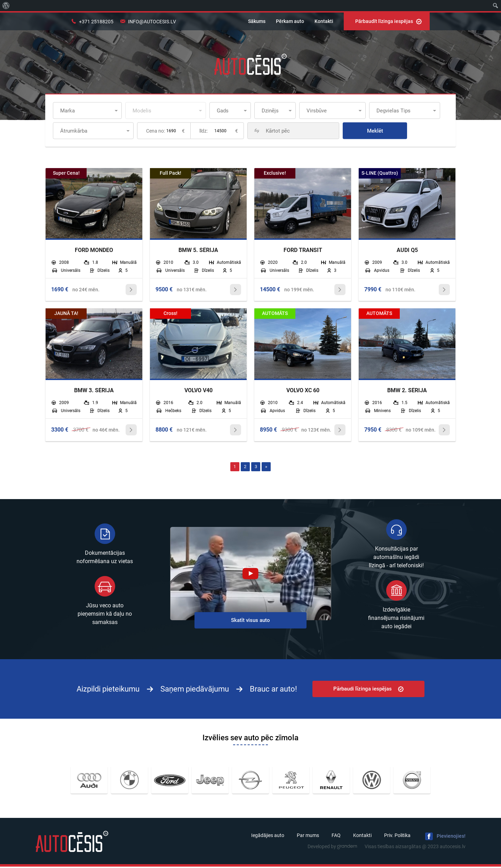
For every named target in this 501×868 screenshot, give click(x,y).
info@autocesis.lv (152, 22)
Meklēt (391, 131)
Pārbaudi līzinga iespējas (368, 690)
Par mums (308, 837)
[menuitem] (6, 6)
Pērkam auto (290, 21)
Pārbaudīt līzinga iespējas (388, 21)
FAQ (336, 837)
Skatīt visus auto (250, 622)
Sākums (257, 21)
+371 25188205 (96, 22)
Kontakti (324, 21)
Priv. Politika (397, 837)
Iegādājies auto (268, 837)
